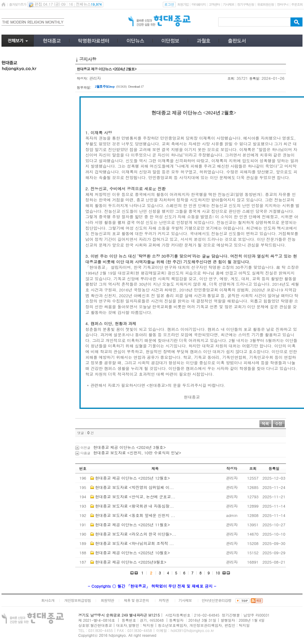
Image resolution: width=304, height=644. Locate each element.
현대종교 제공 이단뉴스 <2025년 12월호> (132, 478)
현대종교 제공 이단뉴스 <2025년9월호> (131, 562)
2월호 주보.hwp (105, 86)
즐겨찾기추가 (17, 4)
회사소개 (48, 600)
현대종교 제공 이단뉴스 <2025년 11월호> (132, 525)
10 (218, 573)
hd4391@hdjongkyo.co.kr (192, 630)
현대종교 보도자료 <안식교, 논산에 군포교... (135, 497)
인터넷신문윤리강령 (217, 600)
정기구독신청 (246, 4)
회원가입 (183, 4)
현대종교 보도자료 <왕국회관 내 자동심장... (134, 506)
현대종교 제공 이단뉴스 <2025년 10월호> (132, 553)
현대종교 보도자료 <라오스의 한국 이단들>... (136, 534)
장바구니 (282, 4)
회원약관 (107, 600)
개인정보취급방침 (78, 600)
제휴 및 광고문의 (136, 600)
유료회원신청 (265, 4)
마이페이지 (199, 4)
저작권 (164, 600)
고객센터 (214, 4)
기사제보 (229, 4)
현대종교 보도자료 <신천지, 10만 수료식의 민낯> (137, 453)
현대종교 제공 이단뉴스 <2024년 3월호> (130, 447)
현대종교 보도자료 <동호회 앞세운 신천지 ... (135, 515)
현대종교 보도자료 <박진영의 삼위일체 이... (134, 487)
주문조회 (297, 4)
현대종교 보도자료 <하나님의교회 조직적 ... (134, 543)
